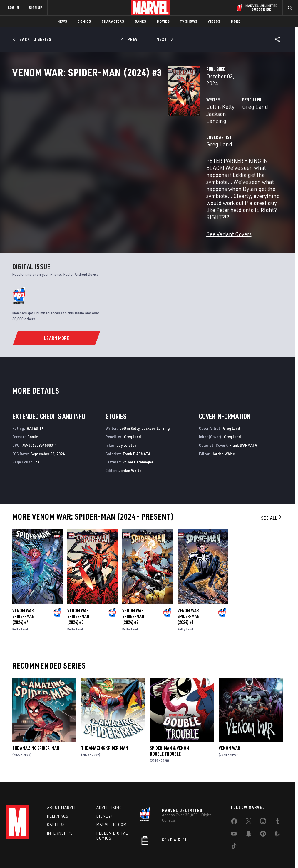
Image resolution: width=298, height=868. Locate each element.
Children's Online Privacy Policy (183, 847)
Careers (56, 796)
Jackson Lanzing (149, 125)
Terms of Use (25, 847)
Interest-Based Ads (265, 847)
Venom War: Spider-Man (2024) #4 (24, 586)
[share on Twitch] (278, 806)
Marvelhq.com (112, 796)
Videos (214, 21)
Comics (84, 21)
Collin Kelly (112, 125)
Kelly (16, 599)
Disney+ (105, 787)
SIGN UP (36, 7)
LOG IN (14, 7)
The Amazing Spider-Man (36, 718)
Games (141, 21)
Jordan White (130, 440)
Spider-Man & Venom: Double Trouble (170, 720)
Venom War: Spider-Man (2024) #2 (134, 586)
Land (25, 599)
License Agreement (228, 847)
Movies (163, 21)
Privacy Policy (52, 847)
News (62, 21)
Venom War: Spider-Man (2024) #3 (79, 586)
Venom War (229, 718)
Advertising (109, 779)
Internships (60, 804)
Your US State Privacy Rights (91, 847)
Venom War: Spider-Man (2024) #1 (189, 586)
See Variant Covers (120, 203)
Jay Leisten (127, 415)
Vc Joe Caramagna (138, 432)
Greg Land (201, 125)
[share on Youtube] (234, 806)
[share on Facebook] (234, 793)
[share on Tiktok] (234, 818)
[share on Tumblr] (278, 793)
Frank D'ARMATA (137, 423)
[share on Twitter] (249, 793)
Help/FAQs (58, 787)
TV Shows (189, 21)
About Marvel (62, 779)
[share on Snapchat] (249, 806)
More (236, 21)
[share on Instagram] (263, 793)
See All (272, 487)
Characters (113, 21)
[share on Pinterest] (263, 806)
